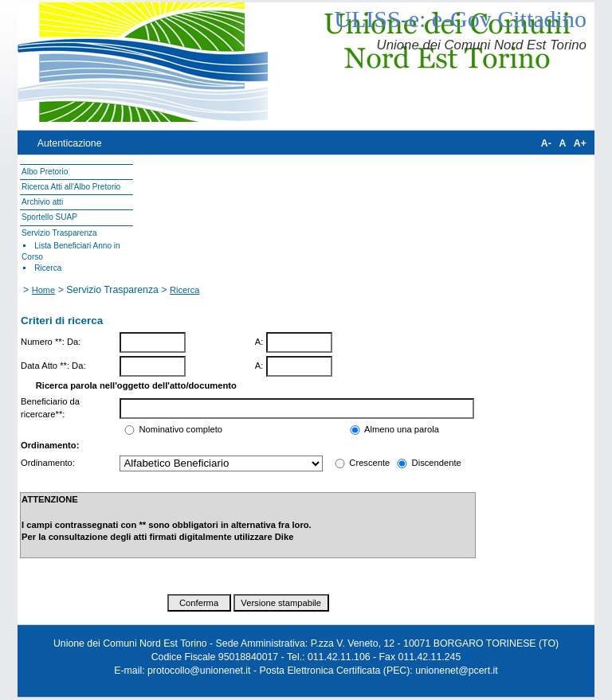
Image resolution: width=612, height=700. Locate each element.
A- (546, 143)
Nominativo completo (181, 429)
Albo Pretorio (45, 172)
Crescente (369, 463)
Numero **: (43, 342)
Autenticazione (70, 143)
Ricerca (48, 268)
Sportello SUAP (49, 217)
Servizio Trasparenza (59, 233)
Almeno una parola (402, 429)
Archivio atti (42, 202)
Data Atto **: (45, 366)
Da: (74, 342)
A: (259, 342)
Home (44, 290)
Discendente (435, 463)
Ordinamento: (48, 463)
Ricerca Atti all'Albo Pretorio (71, 187)
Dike (284, 537)
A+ (580, 143)
